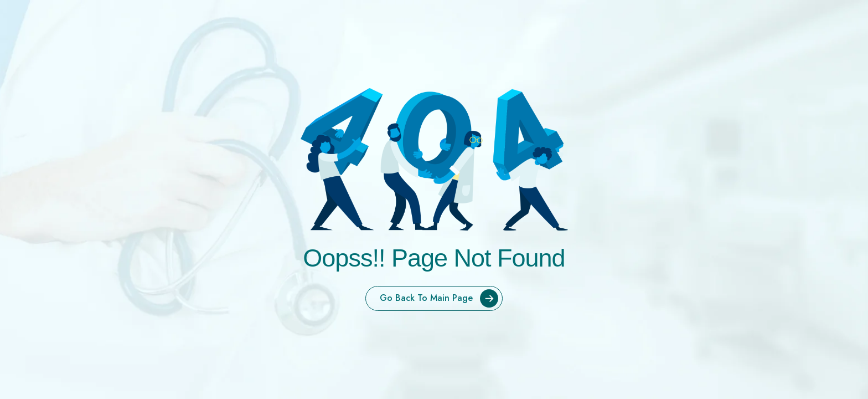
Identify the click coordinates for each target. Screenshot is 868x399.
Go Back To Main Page (441, 298)
